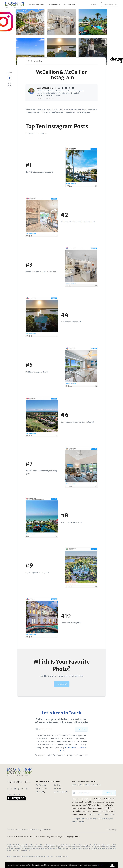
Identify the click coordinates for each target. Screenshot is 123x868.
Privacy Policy (111, 830)
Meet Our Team (69, 5)
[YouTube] (22, 789)
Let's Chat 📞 (40, 792)
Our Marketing (41, 785)
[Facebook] (8, 789)
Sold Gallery (58, 788)
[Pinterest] (19, 789)
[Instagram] (26, 789)
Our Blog (57, 785)
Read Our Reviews (54, 5)
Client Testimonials (61, 792)
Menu (94, 5)
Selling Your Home (36, 5)
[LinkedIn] (15, 789)
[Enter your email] (56, 729)
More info (100, 865)
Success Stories (41, 788)
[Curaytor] (16, 800)
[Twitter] (11, 789)
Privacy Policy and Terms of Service (102, 814)
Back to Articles (35, 61)
